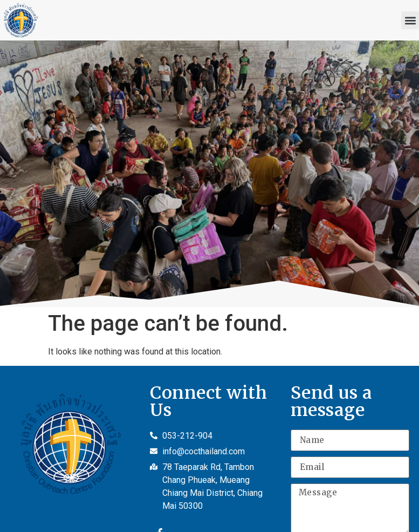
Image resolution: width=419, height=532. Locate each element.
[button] (410, 20)
